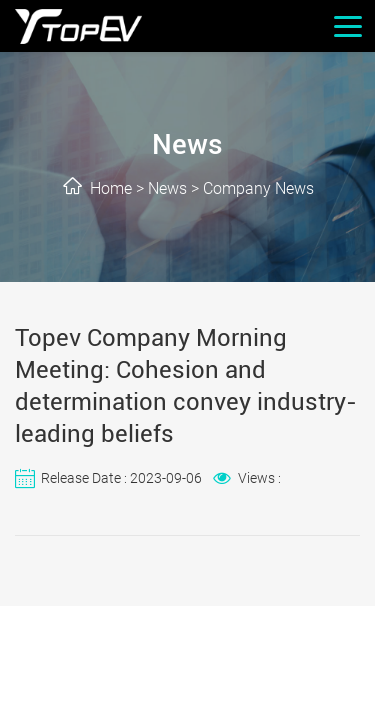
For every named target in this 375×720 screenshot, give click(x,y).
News (167, 188)
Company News (258, 188)
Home (111, 188)
